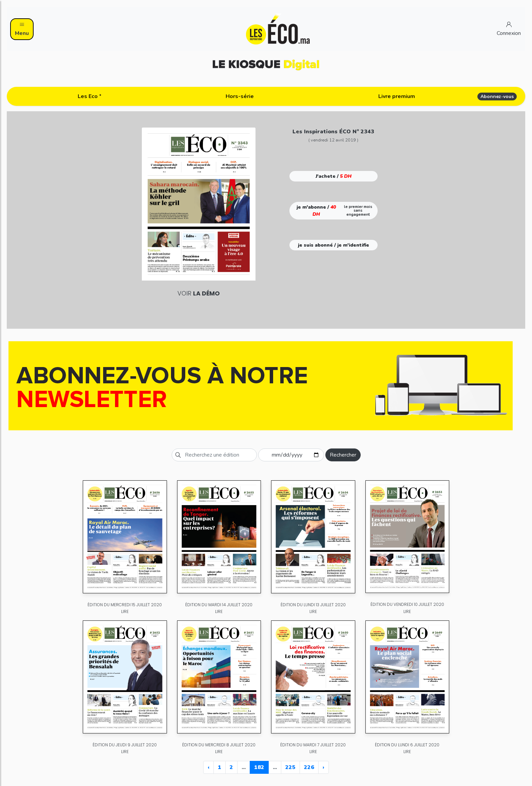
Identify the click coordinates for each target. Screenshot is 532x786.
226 (309, 767)
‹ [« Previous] (208, 767)
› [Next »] (324, 767)
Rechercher (343, 455)
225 (290, 767)
